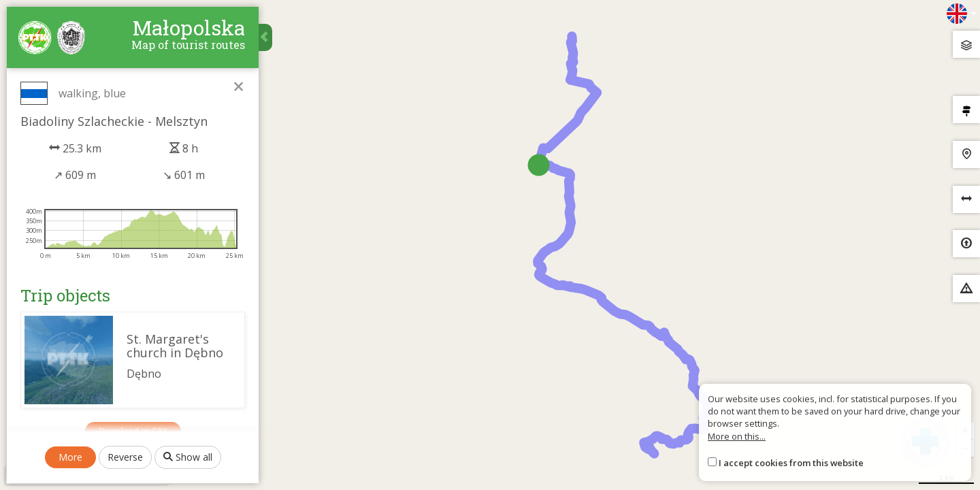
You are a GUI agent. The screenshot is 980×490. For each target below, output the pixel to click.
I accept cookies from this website (791, 463)
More (70, 457)
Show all (188, 457)
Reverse (125, 457)
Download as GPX (133, 431)
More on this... (737, 436)
